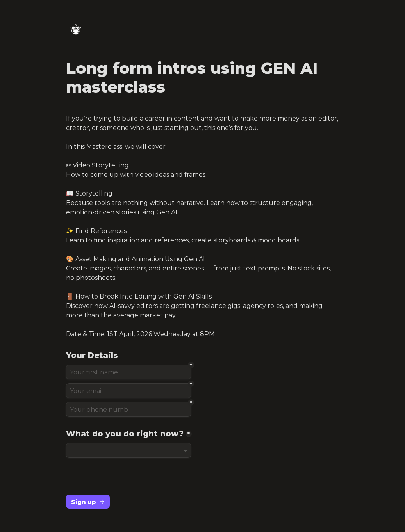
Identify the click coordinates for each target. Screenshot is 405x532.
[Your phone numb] (128, 409)
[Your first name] (128, 372)
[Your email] (128, 391)
